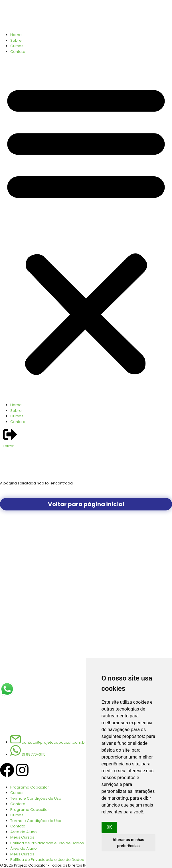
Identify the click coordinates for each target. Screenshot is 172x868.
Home (16, 35)
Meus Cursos (22, 837)
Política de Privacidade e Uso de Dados (47, 843)
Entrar (8, 446)
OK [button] (109, 827)
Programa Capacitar (30, 787)
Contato (18, 52)
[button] (86, 228)
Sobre (16, 40)
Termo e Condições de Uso (36, 798)
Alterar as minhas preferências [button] (129, 843)
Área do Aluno (24, 832)
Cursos (17, 46)
